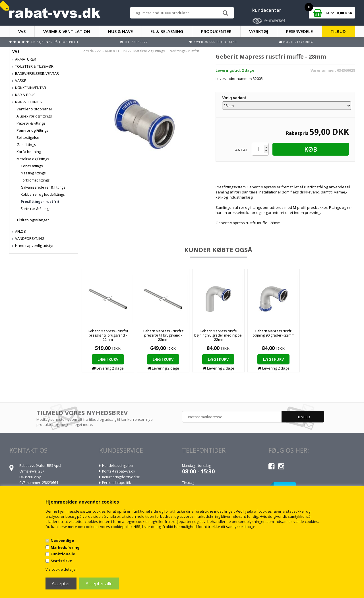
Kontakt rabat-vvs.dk (119, 471)
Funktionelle (63, 554)
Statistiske (61, 561)
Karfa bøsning (29, 152)
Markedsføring (65, 547)
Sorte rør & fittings (36, 209)
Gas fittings (26, 145)
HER (137, 527)
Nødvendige (62, 541)
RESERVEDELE (299, 31)
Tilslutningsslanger (33, 220)
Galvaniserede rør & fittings (43, 187)
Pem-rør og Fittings (32, 130)
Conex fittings (32, 166)
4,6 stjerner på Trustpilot (54, 42)
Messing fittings (33, 173)
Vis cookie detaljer (61, 569)
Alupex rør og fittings (34, 116)
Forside (88, 51)
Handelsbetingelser (118, 466)
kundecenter (267, 10)
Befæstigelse (28, 137)
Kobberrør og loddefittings (43, 194)
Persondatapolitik (116, 483)
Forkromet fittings (35, 180)
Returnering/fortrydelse (121, 477)
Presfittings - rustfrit (40, 202)
